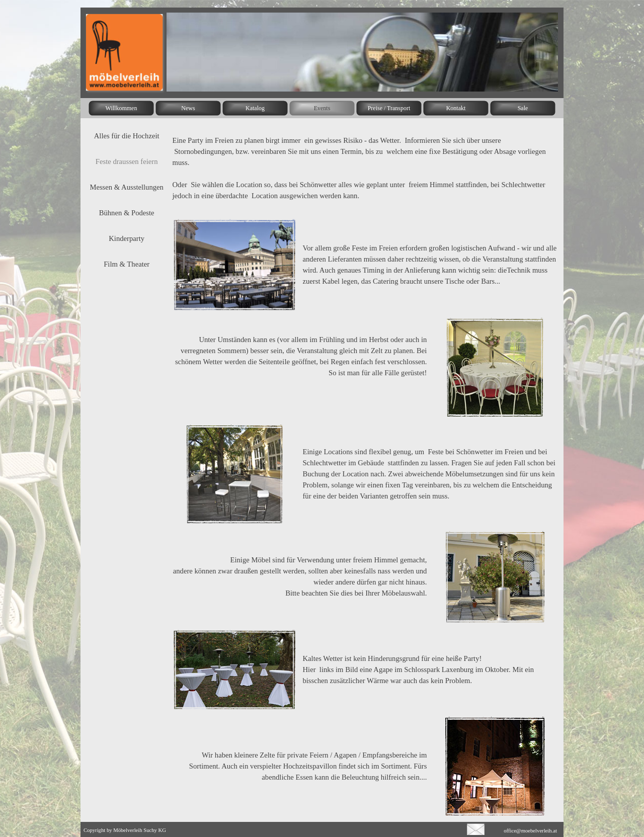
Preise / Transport (389, 108)
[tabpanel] (365, 168)
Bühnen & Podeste (127, 213)
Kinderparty (127, 238)
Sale (523, 108)
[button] (476, 827)
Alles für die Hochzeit (127, 136)
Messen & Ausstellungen (127, 187)
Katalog (255, 108)
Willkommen (122, 108)
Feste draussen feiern (127, 161)
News (188, 108)
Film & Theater (127, 264)
